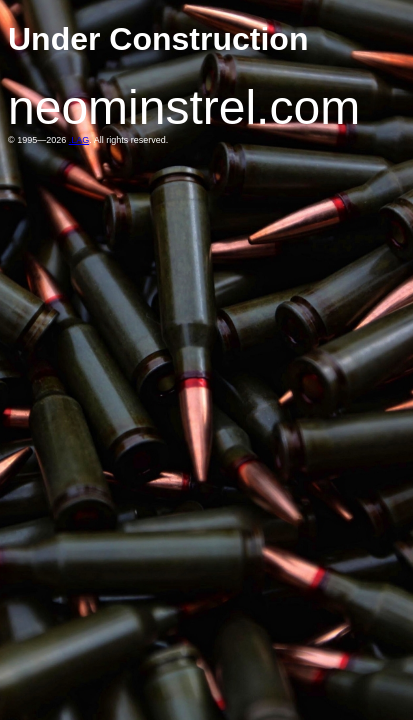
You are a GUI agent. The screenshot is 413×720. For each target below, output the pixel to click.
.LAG (79, 140)
